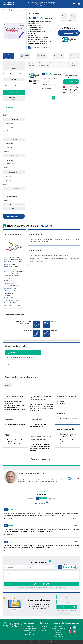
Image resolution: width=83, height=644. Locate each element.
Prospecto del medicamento (40, 47)
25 (6, 85)
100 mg (73, 16)
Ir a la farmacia (71, 82)
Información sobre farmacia (51, 78)
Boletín (44, 631)
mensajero (9, 147)
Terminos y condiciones (58, 632)
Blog (29, 633)
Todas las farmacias (29, 631)
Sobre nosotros (58, 627)
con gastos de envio (12, 196)
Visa (7, 131)
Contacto (44, 627)
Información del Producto (25, 56)
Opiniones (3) (58, 56)
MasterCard (9, 127)
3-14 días (9, 180)
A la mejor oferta (69, 33)
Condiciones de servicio (54, 588)
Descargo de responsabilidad (58, 636)
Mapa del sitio (29, 635)
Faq (44, 629)
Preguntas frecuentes (41, 56)
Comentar (76, 509)
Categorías (29, 627)
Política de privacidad (43, 588)
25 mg (64, 16)
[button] (11, 47)
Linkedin (74, 479)
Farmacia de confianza (12, 164)
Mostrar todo (14, 92)
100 (14, 85)
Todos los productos (29, 629)
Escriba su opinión (42, 503)
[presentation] (5, 31)
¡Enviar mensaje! (40, 584)
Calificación (43, 63)
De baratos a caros (54, 63)
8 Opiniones (58, 74)
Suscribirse (75, 56)
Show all (8, 177)
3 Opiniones (48, 18)
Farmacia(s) (69, 21)
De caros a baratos (45, 65)
